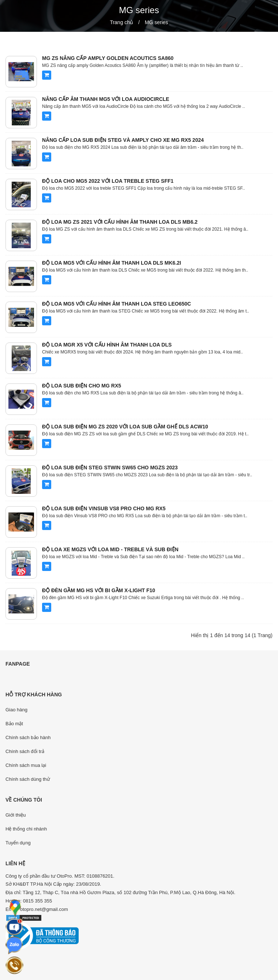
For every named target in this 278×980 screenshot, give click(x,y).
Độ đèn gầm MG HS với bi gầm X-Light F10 (99, 590)
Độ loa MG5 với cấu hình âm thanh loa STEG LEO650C (117, 304)
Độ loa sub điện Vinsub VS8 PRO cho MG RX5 (104, 508)
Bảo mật (14, 724)
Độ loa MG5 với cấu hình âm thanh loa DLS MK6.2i (112, 263)
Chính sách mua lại (26, 765)
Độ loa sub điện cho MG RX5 (82, 386)
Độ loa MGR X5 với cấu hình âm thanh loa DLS (107, 345)
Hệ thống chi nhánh (26, 829)
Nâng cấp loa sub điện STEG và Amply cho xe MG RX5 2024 (123, 140)
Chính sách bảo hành (28, 737)
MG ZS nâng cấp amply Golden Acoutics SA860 (108, 58)
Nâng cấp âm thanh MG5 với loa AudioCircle (106, 99)
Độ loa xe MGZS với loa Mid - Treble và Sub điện (110, 549)
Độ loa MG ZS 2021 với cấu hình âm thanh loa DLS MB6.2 (120, 222)
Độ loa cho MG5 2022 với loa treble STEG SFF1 (108, 181)
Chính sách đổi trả (25, 751)
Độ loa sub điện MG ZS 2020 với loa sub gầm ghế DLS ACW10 (125, 427)
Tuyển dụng (18, 843)
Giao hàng (16, 710)
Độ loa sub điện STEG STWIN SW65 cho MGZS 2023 (110, 468)
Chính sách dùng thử (28, 779)
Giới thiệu (16, 815)
